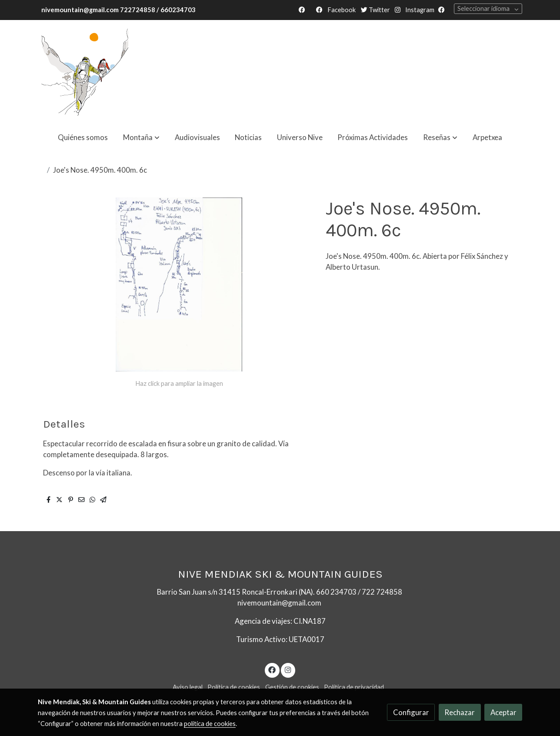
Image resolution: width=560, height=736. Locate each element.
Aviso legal (188, 687)
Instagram (419, 10)
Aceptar (503, 712)
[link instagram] (288, 669)
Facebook (341, 10)
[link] (85, 72)
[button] (141, 137)
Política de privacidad (354, 687)
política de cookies (210, 724)
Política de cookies (234, 687)
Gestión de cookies (292, 687)
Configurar (411, 712)
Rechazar (460, 712)
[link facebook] (272, 669)
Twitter (375, 10)
